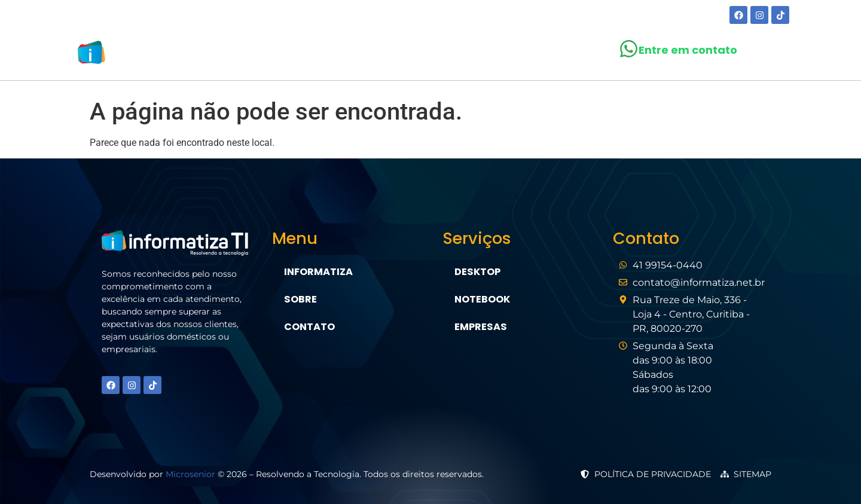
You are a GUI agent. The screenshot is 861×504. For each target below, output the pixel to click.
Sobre (356, 55)
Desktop (477, 272)
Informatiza (318, 272)
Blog (485, 55)
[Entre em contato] (629, 49)
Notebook (482, 299)
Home (307, 55)
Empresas (480, 327)
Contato (543, 55)
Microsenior (190, 474)
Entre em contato (688, 50)
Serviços (422, 55)
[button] (422, 55)
